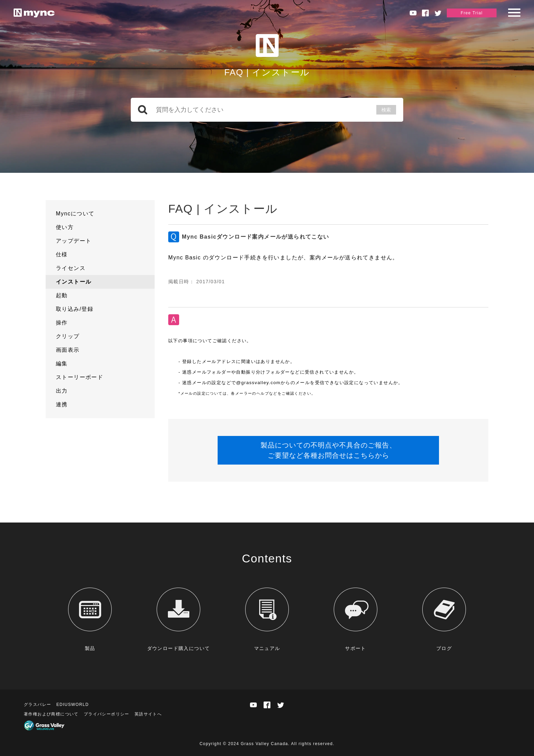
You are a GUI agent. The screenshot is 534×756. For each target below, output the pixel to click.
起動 (62, 295)
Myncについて (75, 214)
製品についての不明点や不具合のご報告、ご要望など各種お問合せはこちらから (328, 450)
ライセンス (71, 268)
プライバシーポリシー (107, 714)
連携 (62, 404)
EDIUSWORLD (72, 705)
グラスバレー (37, 705)
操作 (62, 323)
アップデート (74, 241)
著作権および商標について (51, 714)
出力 (62, 391)
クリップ (68, 336)
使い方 (65, 227)
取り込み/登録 (75, 309)
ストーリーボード (80, 377)
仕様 (62, 254)
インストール (74, 282)
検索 (386, 110)
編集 (62, 364)
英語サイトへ (148, 714)
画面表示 (68, 350)
